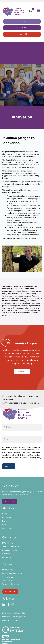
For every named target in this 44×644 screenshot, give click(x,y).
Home (5, 514)
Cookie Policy (8, 577)
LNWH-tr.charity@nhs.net (17, 617)
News (4, 525)
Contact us (7, 528)
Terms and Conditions (11, 584)
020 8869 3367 (20, 613)
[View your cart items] (30, 11)
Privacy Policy (8, 570)
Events (5, 521)
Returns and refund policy (12, 573)
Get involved (7, 517)
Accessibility (7, 581)
